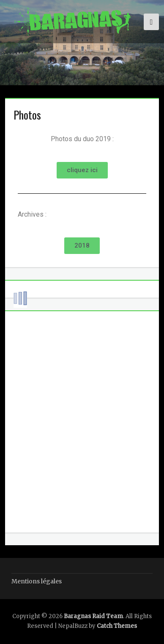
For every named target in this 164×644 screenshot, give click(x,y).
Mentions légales (37, 581)
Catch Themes (117, 626)
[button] (82, 170)
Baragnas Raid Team (93, 616)
